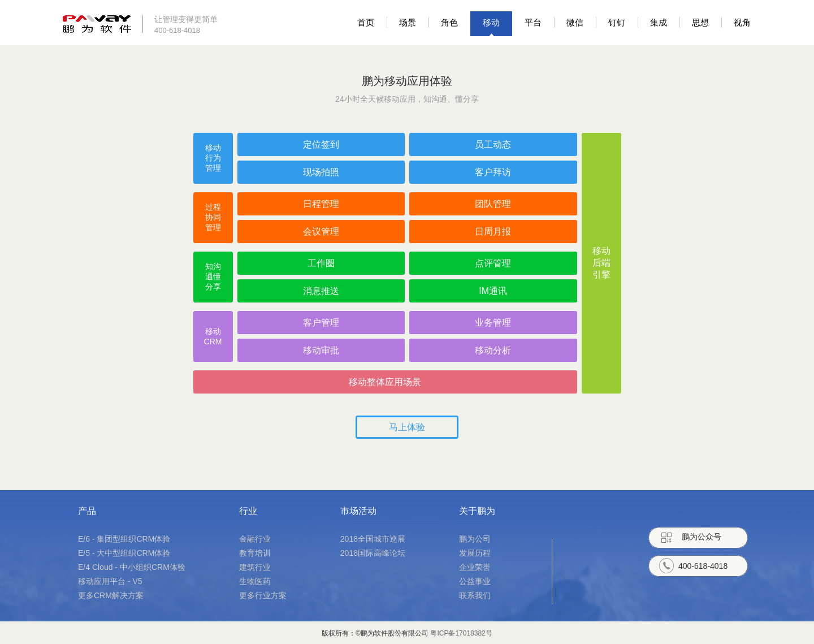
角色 (449, 22)
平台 (533, 22)
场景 (408, 22)
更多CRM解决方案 (111, 595)
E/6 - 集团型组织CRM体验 (124, 539)
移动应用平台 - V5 (110, 581)
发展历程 (475, 553)
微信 (575, 22)
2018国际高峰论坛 (373, 553)
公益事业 (475, 581)
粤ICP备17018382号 (461, 633)
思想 (700, 22)
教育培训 (255, 553)
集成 (659, 22)
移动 (491, 22)
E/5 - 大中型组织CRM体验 (124, 553)
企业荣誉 (475, 567)
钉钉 (617, 22)
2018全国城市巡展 (373, 539)
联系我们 (475, 595)
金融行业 (255, 539)
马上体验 (407, 427)
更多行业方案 (263, 595)
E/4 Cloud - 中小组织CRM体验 (132, 567)
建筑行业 (255, 567)
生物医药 (255, 581)
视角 (742, 22)
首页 (366, 22)
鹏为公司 (475, 539)
